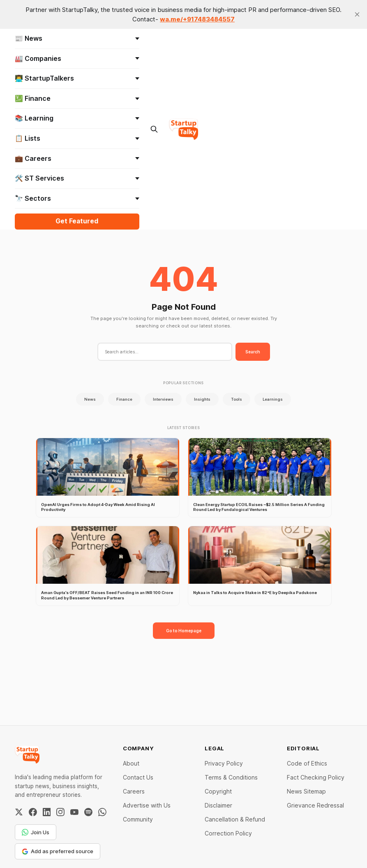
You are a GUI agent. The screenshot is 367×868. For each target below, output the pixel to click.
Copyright (218, 791)
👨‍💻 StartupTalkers (77, 78)
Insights (202, 399)
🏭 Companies (77, 58)
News (90, 399)
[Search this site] (154, 129)
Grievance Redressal (315, 805)
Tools (237, 399)
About (131, 763)
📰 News (77, 38)
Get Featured (77, 221)
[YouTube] (74, 812)
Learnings (273, 399)
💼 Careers (77, 158)
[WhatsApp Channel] (102, 812)
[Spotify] (88, 812)
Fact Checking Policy (316, 777)
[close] (357, 14)
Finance (124, 399)
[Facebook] (33, 812)
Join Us (36, 832)
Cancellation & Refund (235, 819)
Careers (134, 791)
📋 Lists (77, 138)
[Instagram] (60, 812)
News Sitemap (306, 791)
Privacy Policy (224, 763)
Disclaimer (218, 805)
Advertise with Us (147, 805)
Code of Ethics (307, 763)
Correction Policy (228, 833)
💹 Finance (77, 98)
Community (138, 819)
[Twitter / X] (19, 812)
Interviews (163, 399)
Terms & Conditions (231, 777)
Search (253, 352)
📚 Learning (77, 118)
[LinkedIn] (47, 812)
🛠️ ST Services (77, 178)
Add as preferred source (58, 851)
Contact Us (138, 777)
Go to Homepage (184, 631)
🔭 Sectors (77, 198)
